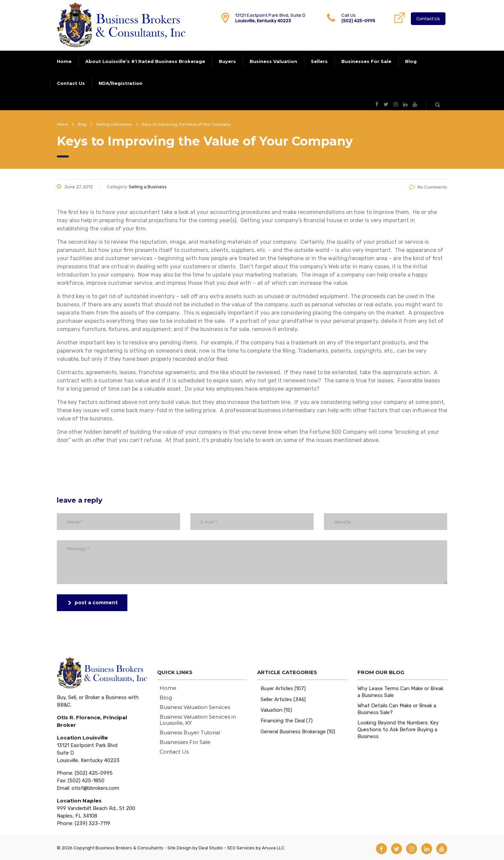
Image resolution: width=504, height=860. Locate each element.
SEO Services (241, 848)
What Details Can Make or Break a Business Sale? (397, 709)
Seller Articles (276, 699)
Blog (411, 61)
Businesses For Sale (366, 61)
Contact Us (428, 19)
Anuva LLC (273, 848)
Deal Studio (211, 848)
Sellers (319, 61)
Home (64, 61)
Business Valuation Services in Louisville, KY (198, 720)
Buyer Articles (277, 688)
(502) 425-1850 (86, 781)
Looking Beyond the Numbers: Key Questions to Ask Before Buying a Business (398, 730)
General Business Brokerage (293, 732)
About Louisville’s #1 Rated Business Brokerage (145, 61)
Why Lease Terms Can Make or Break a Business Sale (400, 692)
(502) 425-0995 (358, 21)
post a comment (93, 603)
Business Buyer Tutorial (190, 733)
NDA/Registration (121, 83)
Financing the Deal (283, 721)
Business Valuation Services (195, 707)
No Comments (428, 187)
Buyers (227, 61)
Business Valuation (273, 61)
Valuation (272, 710)
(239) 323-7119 (92, 823)
